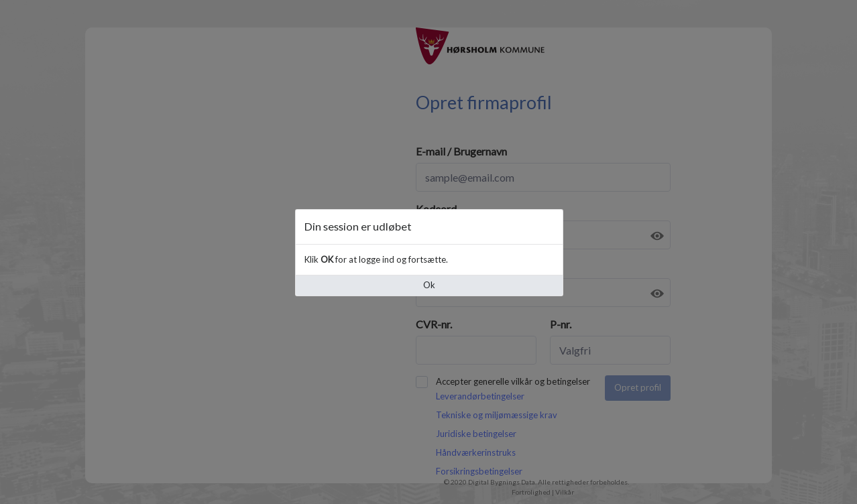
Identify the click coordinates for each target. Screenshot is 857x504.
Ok (429, 285)
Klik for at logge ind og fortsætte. (376, 259)
